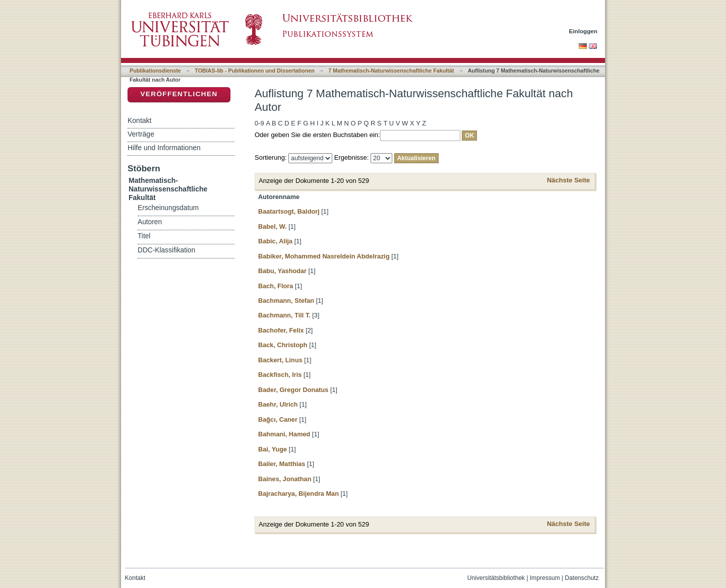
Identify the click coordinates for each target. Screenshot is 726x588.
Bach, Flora (276, 286)
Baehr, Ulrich (278, 404)
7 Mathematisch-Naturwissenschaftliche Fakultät (391, 71)
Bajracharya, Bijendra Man (298, 494)
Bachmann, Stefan (286, 301)
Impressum (545, 578)
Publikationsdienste (155, 71)
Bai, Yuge (273, 449)
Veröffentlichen (179, 94)
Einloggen (584, 31)
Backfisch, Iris (280, 375)
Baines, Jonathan (285, 479)
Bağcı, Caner (278, 419)
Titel (144, 236)
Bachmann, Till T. (284, 315)
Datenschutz (582, 578)
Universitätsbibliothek (496, 578)
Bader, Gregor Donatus (293, 390)
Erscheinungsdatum (168, 208)
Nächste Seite (568, 180)
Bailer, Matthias (282, 464)
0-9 (259, 123)
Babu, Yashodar (282, 271)
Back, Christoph (283, 345)
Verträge (141, 134)
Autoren (150, 222)
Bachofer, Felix (281, 330)
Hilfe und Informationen (164, 148)
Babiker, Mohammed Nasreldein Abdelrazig (324, 256)
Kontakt (139, 120)
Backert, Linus (280, 360)
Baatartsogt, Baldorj (289, 211)
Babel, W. (273, 226)
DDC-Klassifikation (166, 250)
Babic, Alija (275, 241)
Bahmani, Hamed (284, 434)
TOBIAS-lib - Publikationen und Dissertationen (255, 71)
